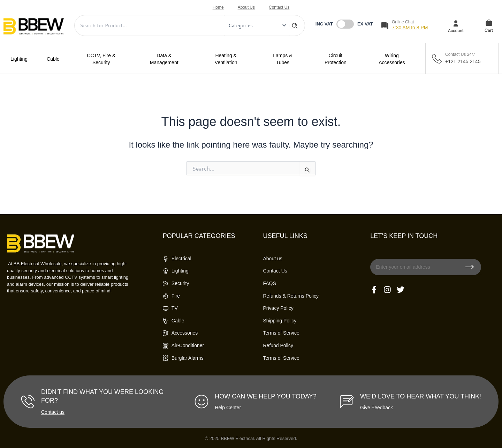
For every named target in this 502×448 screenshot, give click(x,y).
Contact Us (279, 7)
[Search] (295, 25)
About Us (246, 7)
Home (218, 7)
